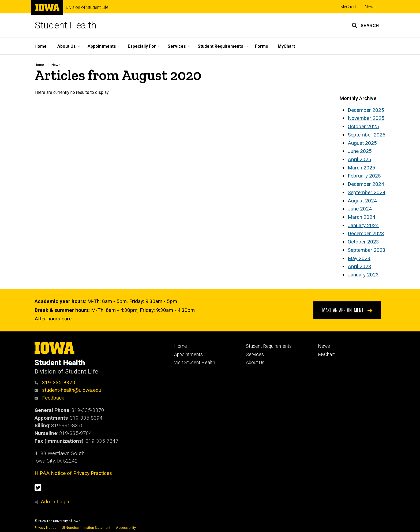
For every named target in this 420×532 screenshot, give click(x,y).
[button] (365, 25)
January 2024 (363, 225)
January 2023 (363, 275)
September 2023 (367, 250)
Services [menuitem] (177, 46)
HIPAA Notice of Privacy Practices (73, 473)
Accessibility (126, 528)
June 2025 (360, 151)
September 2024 (367, 192)
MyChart (348, 7)
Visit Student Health (195, 363)
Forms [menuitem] (262, 46)
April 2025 (359, 159)
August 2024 (362, 201)
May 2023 (359, 258)
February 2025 (364, 176)
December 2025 (366, 110)
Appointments (188, 354)
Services (255, 354)
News (370, 7)
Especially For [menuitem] (142, 46)
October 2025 (363, 126)
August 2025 (362, 143)
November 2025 (366, 118)
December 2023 (366, 233)
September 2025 (367, 135)
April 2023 (359, 266)
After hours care (53, 319)
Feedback (49, 398)
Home (39, 65)
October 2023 (363, 242)
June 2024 (360, 209)
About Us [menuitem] (67, 46)
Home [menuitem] (41, 46)
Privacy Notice (45, 528)
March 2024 (361, 217)
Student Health (65, 25)
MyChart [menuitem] (286, 46)
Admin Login (55, 502)
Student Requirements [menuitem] (220, 46)
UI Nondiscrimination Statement (86, 528)
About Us (255, 363)
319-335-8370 (55, 383)
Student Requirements (269, 346)
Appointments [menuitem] (102, 46)
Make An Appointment (347, 310)
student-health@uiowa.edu (68, 390)
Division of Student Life (87, 8)
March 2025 (361, 168)
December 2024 (366, 184)
